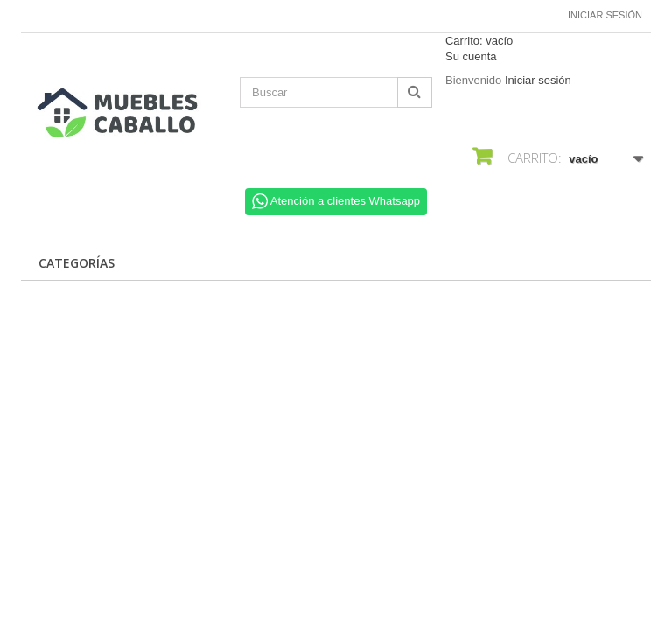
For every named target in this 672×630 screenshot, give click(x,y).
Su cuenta (471, 56)
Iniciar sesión (605, 15)
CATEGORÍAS (77, 263)
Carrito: (479, 41)
